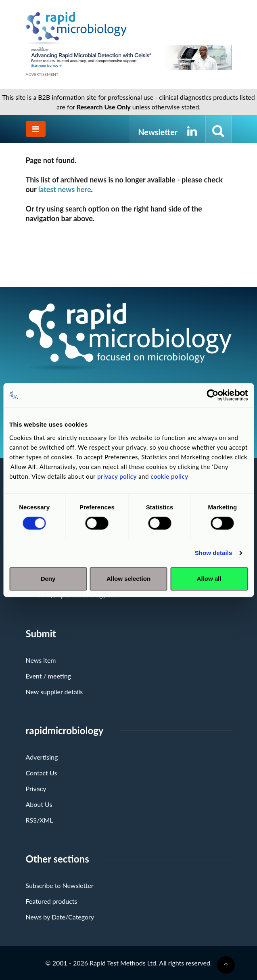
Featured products (52, 901)
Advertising (42, 757)
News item (41, 660)
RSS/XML (40, 820)
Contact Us (42, 773)
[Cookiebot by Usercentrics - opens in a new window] (212, 395)
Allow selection (128, 579)
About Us (39, 804)
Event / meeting (48, 676)
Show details (214, 553)
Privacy (36, 788)
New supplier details (54, 692)
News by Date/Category (60, 917)
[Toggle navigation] (36, 129)
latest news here (65, 189)
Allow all (209, 579)
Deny (48, 579)
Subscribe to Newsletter (60, 885)
